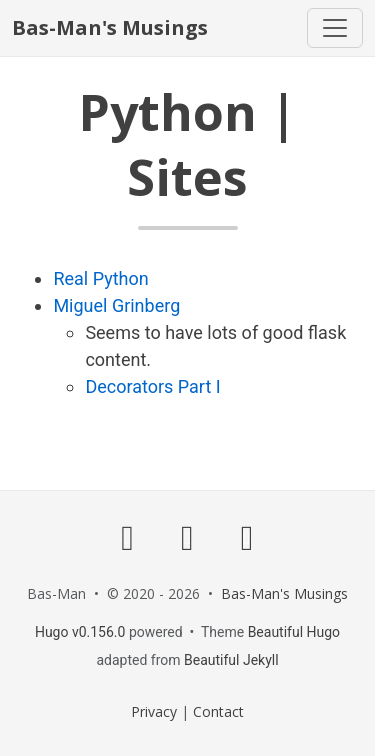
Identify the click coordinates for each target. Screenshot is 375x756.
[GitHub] (128, 537)
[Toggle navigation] (335, 28)
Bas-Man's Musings (110, 27)
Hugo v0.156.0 (80, 632)
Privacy (154, 711)
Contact (218, 711)
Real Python (100, 278)
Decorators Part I (152, 386)
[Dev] (188, 537)
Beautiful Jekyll (231, 660)
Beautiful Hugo (294, 632)
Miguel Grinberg (116, 305)
